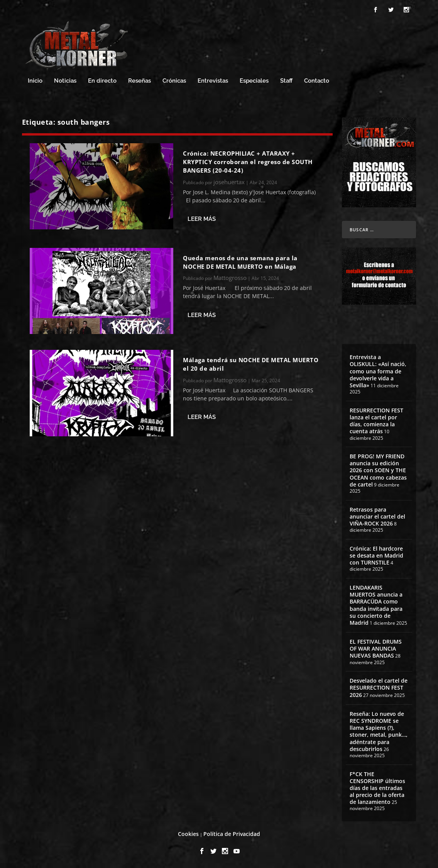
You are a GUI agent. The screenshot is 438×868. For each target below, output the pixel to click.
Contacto (317, 81)
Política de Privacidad (232, 834)
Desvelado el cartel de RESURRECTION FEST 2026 (379, 687)
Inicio (35, 81)
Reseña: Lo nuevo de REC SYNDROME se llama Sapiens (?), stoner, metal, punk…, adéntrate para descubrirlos (379, 731)
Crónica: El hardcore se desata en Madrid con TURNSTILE (376, 555)
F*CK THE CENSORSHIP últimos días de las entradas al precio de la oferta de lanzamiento (377, 788)
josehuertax (229, 182)
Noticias (65, 81)
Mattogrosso (230, 278)
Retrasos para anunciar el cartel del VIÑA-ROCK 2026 (377, 516)
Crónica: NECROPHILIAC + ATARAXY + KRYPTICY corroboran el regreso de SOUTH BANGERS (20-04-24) (248, 162)
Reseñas (140, 81)
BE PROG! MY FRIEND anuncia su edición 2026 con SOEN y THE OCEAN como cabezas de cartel (378, 470)
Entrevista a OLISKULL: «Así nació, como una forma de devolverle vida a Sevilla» (378, 371)
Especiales (254, 81)
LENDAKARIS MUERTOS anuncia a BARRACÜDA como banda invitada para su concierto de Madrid (376, 605)
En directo (102, 81)
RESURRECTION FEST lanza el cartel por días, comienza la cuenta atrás (376, 421)
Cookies (188, 834)
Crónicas (174, 81)
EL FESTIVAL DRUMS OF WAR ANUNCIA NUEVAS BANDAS (376, 648)
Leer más (202, 219)
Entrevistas (213, 81)
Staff (286, 81)
